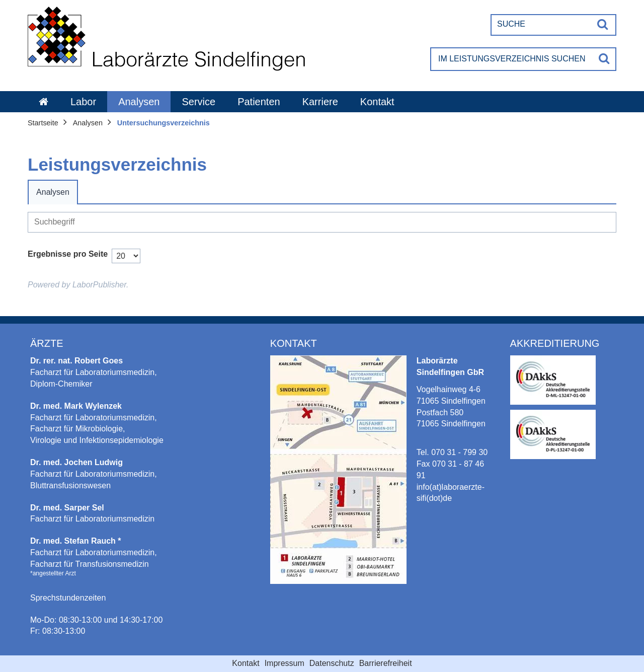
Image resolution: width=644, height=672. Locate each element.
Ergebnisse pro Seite (68, 254)
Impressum (285, 663)
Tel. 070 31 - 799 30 (452, 452)
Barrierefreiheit (386, 663)
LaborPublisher (99, 285)
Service (198, 102)
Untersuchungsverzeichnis (164, 123)
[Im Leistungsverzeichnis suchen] (512, 59)
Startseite (43, 123)
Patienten (259, 102)
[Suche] (542, 24)
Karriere (320, 102)
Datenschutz (332, 663)
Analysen (139, 102)
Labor (83, 102)
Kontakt (377, 102)
